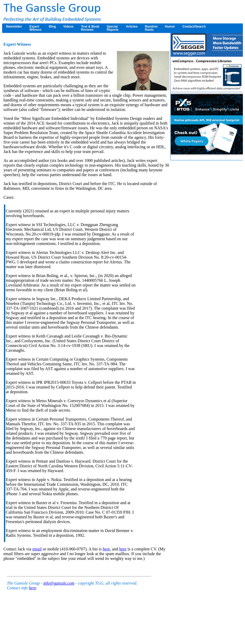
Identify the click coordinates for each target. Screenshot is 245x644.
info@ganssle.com (59, 583)
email (37, 549)
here (106, 549)
